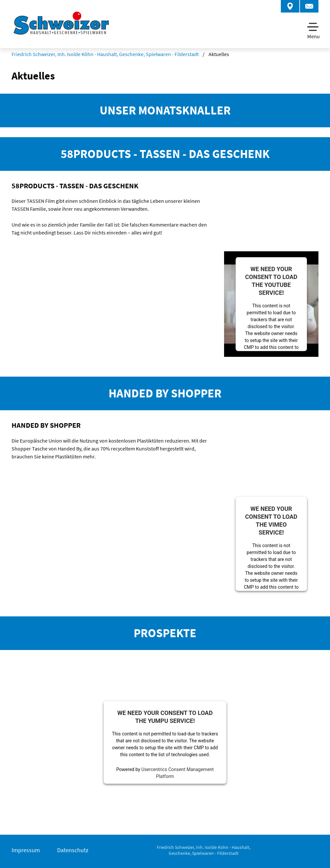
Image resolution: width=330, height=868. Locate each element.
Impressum (26, 850)
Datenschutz (73, 850)
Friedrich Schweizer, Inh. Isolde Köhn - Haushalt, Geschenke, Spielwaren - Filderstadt (105, 54)
